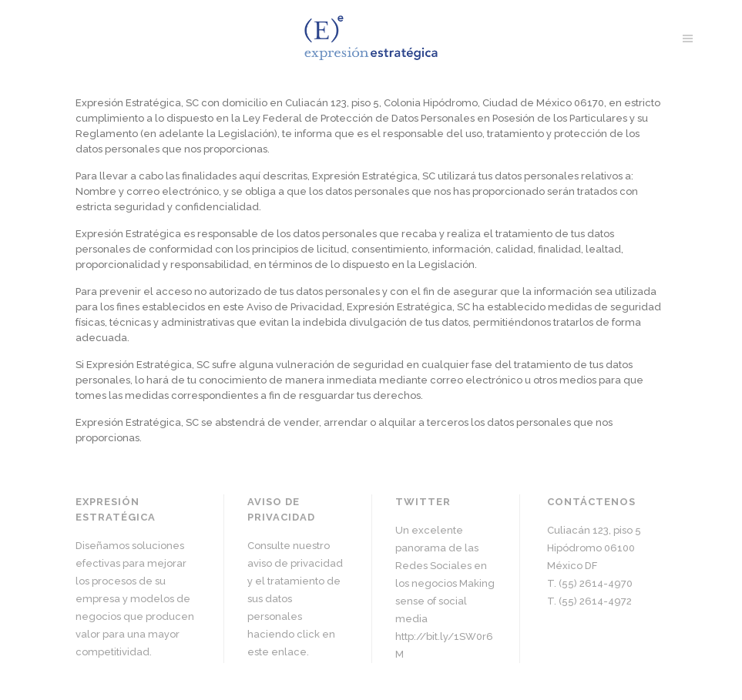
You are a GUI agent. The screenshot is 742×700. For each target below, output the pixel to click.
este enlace (277, 652)
